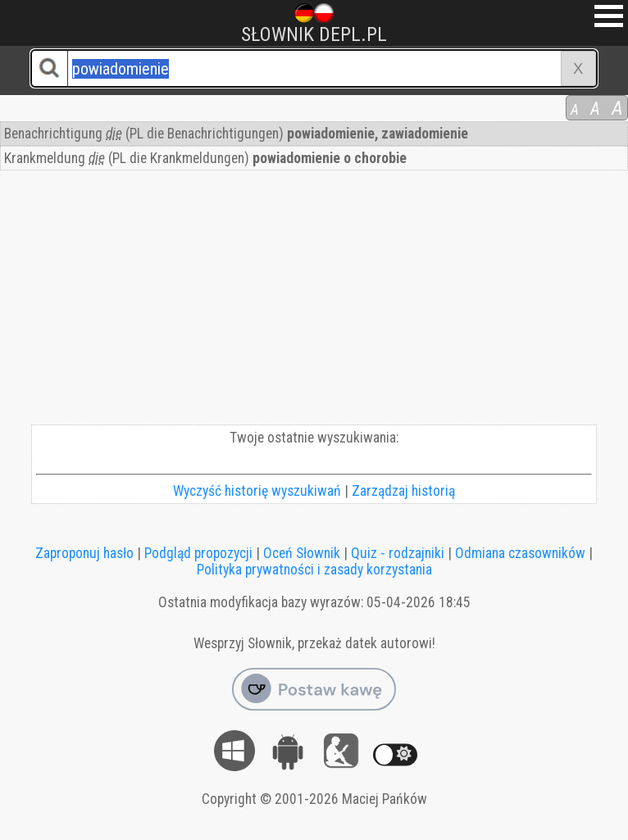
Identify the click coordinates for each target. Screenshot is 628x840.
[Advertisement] (314, 302)
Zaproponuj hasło (84, 553)
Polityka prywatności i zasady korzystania (314, 570)
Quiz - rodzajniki (398, 553)
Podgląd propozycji (198, 553)
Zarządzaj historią (403, 491)
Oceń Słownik (302, 553)
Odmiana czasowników (520, 553)
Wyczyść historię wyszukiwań (257, 491)
